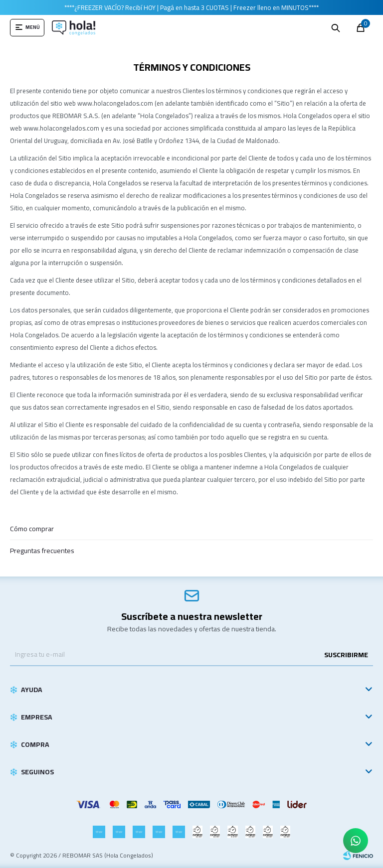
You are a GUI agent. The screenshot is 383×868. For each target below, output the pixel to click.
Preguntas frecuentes (42, 551)
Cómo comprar (32, 529)
